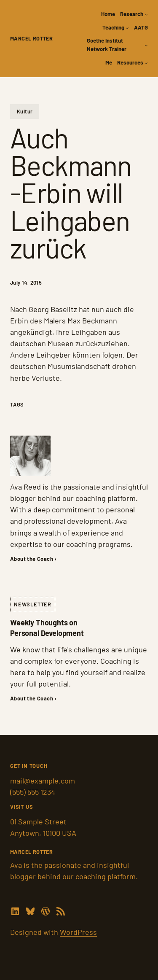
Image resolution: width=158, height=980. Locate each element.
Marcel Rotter (31, 38)
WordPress (78, 932)
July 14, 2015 (26, 283)
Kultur (25, 111)
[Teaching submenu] (127, 28)
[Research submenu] (146, 14)
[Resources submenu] (146, 63)
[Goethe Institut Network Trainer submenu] (146, 45)
